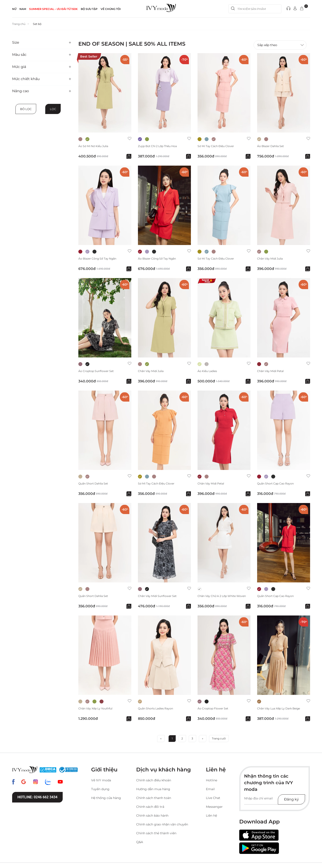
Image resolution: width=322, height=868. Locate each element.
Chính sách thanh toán (154, 799)
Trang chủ (20, 24)
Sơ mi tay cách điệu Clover (219, 146)
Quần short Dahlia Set (96, 484)
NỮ (14, 9)
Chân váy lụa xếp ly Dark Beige (282, 710)
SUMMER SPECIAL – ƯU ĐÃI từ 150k (53, 9)
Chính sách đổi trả (150, 808)
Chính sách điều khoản (154, 781)
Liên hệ (211, 817)
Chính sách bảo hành (152, 817)
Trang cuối (219, 740)
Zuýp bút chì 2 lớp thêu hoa (160, 146)
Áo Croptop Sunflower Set (99, 372)
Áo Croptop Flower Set (215, 710)
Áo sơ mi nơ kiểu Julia (96, 146)
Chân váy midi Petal (272, 372)
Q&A (140, 843)
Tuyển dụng (100, 790)
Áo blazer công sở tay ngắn (101, 259)
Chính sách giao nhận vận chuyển (162, 825)
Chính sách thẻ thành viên (156, 834)
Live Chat (213, 799)
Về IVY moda (101, 781)
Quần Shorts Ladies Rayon (158, 710)
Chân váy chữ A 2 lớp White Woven (220, 599)
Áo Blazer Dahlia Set (273, 146)
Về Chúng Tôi (111, 9)
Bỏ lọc (26, 109)
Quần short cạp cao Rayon (278, 484)
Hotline (212, 781)
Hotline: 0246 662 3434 (37, 798)
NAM (23, 9)
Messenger (214, 808)
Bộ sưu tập (89, 9)
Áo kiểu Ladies (209, 372)
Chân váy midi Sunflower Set (160, 597)
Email (210, 790)
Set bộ (40, 24)
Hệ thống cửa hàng (106, 799)
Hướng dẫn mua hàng (153, 790)
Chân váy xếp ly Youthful (98, 710)
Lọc (53, 109)
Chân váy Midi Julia (272, 259)
